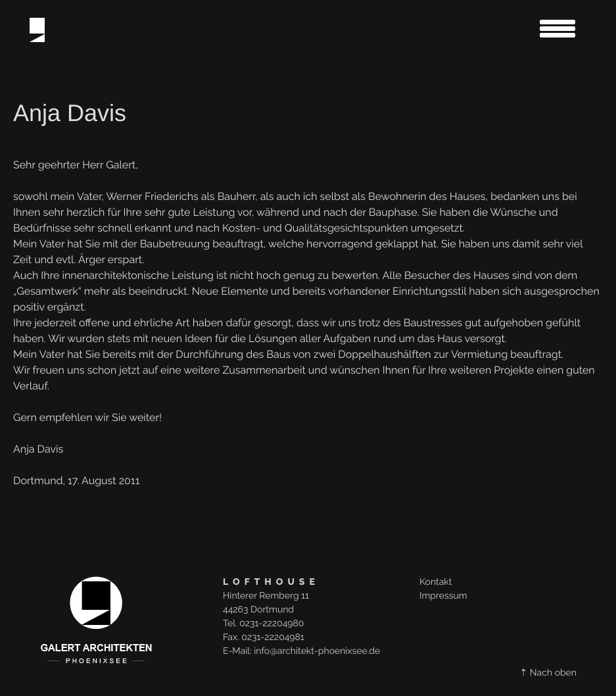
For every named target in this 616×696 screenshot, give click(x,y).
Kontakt (436, 582)
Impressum (443, 596)
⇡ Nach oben (548, 673)
